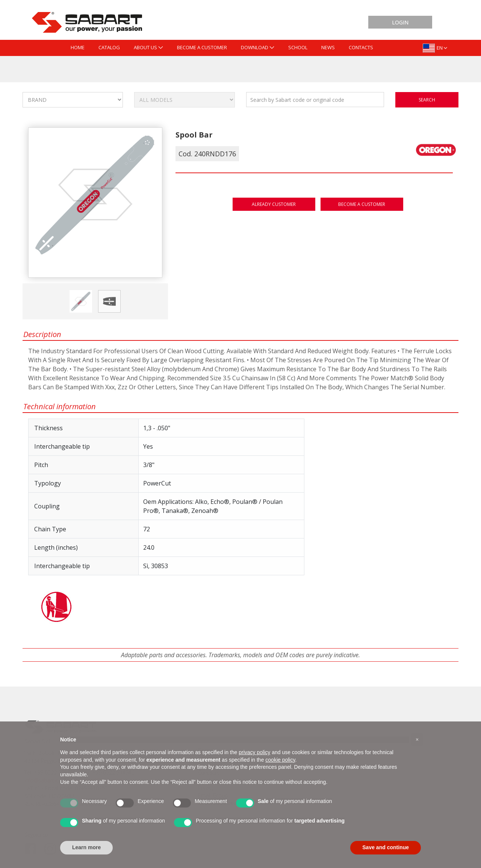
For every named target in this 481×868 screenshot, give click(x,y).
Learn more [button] (86, 847)
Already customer (274, 204)
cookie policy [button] (280, 760)
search (427, 100)
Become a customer (362, 204)
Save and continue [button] (386, 847)
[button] (417, 739)
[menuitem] (78, 48)
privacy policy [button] (254, 752)
